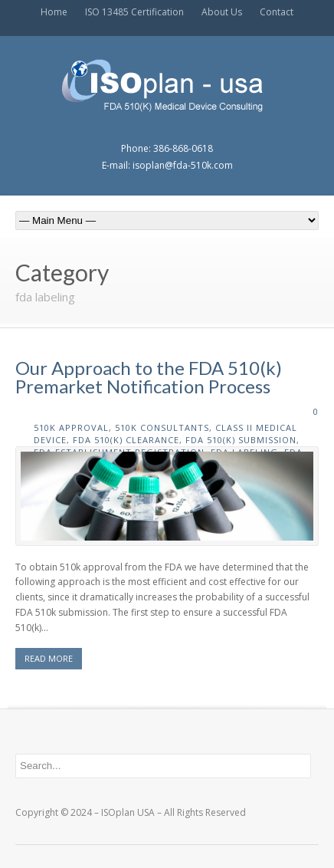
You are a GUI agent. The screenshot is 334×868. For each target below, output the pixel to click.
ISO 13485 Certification (134, 12)
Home (54, 12)
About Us (222, 12)
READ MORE (49, 658)
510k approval (71, 427)
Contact (277, 12)
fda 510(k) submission (241, 440)
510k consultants (162, 427)
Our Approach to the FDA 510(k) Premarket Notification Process (149, 377)
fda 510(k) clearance (126, 440)
